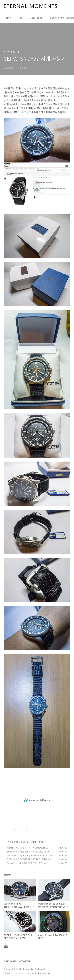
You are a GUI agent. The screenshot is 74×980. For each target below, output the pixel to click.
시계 (23, 842)
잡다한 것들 (13, 842)
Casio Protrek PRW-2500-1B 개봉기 (25, 863)
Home (7, 18)
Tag (20, 18)
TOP (68, 961)
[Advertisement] (37, 800)
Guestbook (36, 18)
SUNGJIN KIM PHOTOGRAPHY (17, 961)
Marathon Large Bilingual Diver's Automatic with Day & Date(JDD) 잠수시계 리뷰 (30, 857)
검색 (61, 6)
